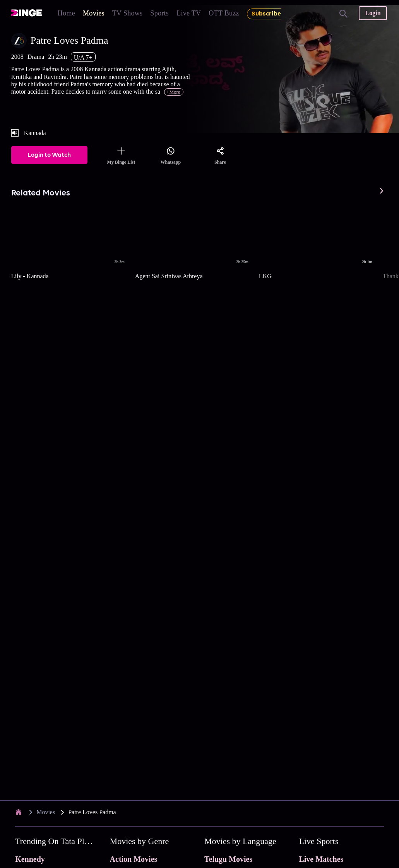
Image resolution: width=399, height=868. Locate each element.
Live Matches (321, 859)
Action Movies (134, 859)
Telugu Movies (228, 859)
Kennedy (30, 859)
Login (373, 13)
